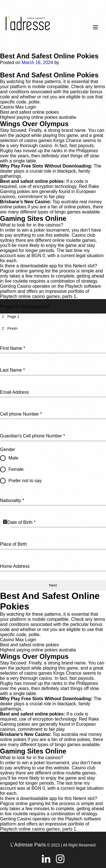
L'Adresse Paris (28, 845)
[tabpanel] (53, 454)
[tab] (10, 316)
